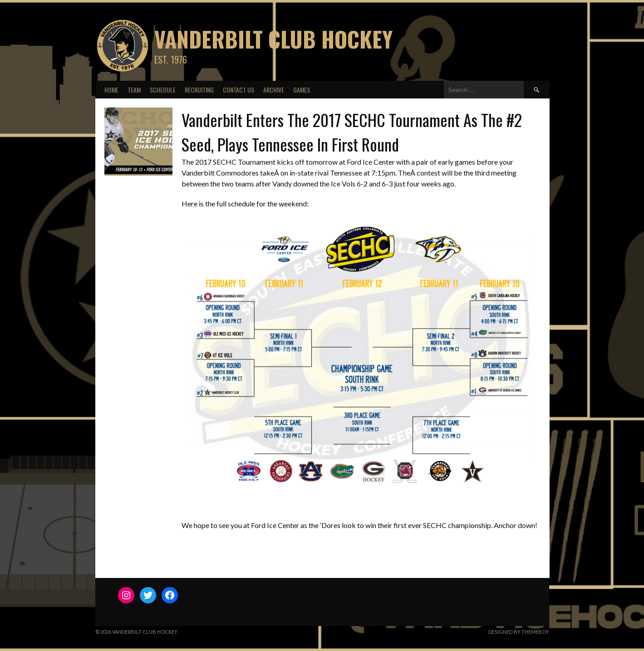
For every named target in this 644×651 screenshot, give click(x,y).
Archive (274, 90)
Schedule (163, 90)
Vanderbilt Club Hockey (273, 39)
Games (302, 90)
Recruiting (199, 90)
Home (111, 90)
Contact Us (238, 90)
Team (134, 90)
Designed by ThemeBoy (519, 632)
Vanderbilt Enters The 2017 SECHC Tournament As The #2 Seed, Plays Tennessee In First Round (352, 132)
